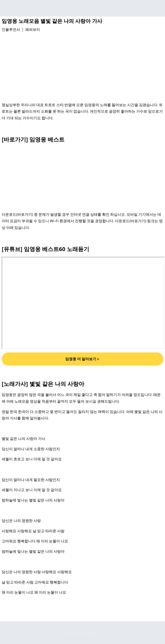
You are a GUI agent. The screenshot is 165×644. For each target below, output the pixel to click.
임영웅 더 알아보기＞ (83, 359)
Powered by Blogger (83, 633)
